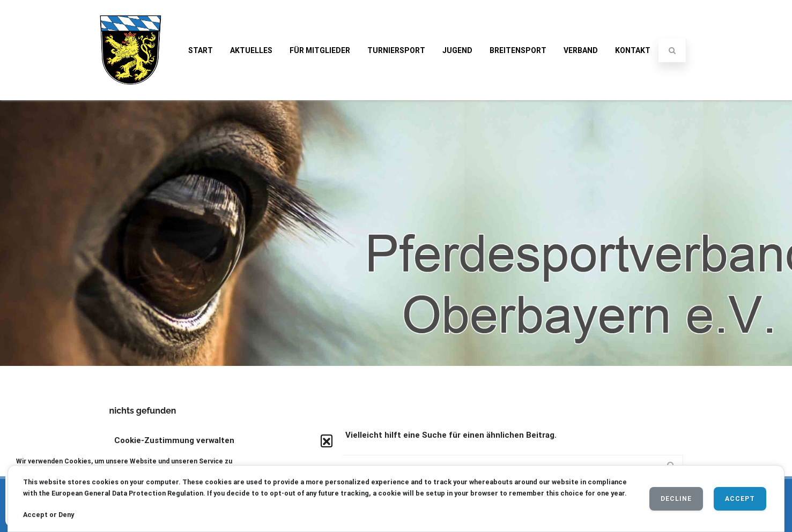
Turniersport (396, 50)
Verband (581, 50)
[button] (327, 440)
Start (201, 50)
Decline (676, 499)
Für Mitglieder (320, 50)
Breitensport (518, 50)
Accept (740, 499)
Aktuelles (251, 50)
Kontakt (633, 50)
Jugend (457, 50)
